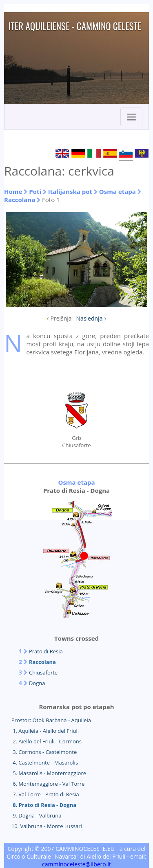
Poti (35, 191)
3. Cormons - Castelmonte (44, 752)
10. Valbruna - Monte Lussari (47, 826)
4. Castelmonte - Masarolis (45, 763)
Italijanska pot (70, 191)
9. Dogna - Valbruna (37, 815)
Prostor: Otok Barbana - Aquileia (51, 720)
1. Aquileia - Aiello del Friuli (45, 731)
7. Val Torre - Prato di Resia (45, 794)
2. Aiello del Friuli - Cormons (47, 741)
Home (13, 191)
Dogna (37, 683)
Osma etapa (118, 191)
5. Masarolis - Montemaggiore (49, 773)
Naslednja (90, 318)
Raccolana (20, 200)
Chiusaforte (43, 672)
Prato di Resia (46, 651)
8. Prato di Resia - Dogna (44, 805)
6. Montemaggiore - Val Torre (48, 784)
